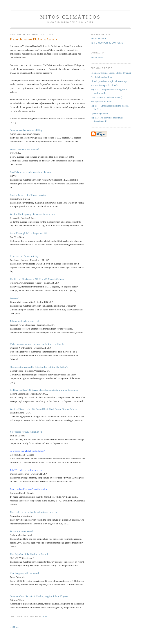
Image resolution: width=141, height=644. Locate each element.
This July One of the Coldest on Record (29, 554)
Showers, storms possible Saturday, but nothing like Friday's (39, 367)
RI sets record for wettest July (24, 256)
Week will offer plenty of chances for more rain (33, 214)
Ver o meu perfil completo (107, 43)
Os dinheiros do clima (101, 77)
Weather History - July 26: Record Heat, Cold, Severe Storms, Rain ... (43, 409)
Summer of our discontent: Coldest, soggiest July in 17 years (39, 596)
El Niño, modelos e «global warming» (109, 81)
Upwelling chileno (100, 113)
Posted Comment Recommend (24, 149)
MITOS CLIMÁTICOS (70, 17)
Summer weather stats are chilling (26, 130)
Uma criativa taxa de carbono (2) (106, 97)
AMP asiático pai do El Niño (104, 85)
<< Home (15, 627)
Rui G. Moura (98, 39)
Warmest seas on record (21, 531)
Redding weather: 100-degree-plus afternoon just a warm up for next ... (44, 390)
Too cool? (15, 298)
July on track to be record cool (24, 321)
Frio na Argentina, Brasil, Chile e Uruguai (111, 73)
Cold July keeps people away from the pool (31, 172)
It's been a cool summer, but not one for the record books (37, 344)
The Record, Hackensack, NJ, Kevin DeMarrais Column (37, 279)
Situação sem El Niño (101, 101)
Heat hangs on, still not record (24, 573)
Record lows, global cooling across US (28, 233)
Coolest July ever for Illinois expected (28, 195)
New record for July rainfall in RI (26, 432)
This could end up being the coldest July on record (34, 512)
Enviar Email (97, 57)
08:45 (45, 617)
